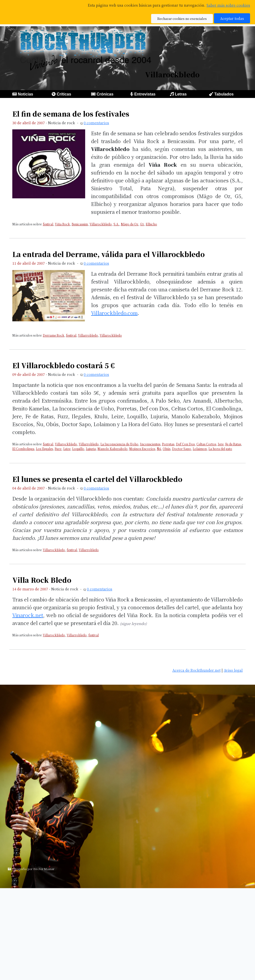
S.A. (116, 224)
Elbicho (151, 224)
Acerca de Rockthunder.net (196, 670)
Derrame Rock (54, 335)
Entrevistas (145, 94)
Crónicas (105, 94)
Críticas (64, 94)
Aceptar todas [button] (232, 18)
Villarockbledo (101, 224)
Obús (167, 449)
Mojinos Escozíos (142, 449)
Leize (67, 449)
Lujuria (91, 449)
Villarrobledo (88, 335)
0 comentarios (96, 123)
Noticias (25, 94)
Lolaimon (200, 449)
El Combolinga (23, 449)
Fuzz (58, 449)
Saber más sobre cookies (228, 5)
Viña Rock (62, 224)
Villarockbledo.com (114, 313)
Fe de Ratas (233, 444)
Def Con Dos (185, 444)
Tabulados (224, 94)
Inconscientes (150, 444)
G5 (142, 224)
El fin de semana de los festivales (71, 114)
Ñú (159, 449)
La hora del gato (220, 449)
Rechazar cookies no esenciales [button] (182, 19)
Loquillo (78, 449)
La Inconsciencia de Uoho (119, 444)
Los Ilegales (44, 449)
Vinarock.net (28, 615)
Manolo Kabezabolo (112, 449)
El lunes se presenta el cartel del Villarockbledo (97, 479)
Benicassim (80, 224)
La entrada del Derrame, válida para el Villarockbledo (109, 254)
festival (48, 224)
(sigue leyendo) (133, 623)
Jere (221, 444)
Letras (181, 94)
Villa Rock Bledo (42, 580)
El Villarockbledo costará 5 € (64, 365)
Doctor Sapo (182, 449)
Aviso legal (233, 670)
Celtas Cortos (206, 444)
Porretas (168, 444)
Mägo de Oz (130, 224)
